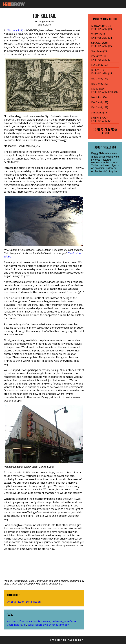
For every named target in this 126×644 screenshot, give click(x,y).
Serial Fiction (33, 602)
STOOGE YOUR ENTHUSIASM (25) (102, 45)
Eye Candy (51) (100, 79)
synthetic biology (59, 625)
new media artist (104, 155)
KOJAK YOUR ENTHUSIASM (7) (101, 58)
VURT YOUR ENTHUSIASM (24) (102, 36)
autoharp (12, 621)
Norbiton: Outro (101, 97)
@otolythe (111, 171)
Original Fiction (16, 602)
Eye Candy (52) (100, 65)
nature (18, 625)
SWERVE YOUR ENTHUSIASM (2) (101, 119)
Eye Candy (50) (100, 84)
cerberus (57, 621)
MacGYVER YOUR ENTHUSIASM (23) (102, 28)
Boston (24, 621)
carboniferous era (40, 621)
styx (45, 625)
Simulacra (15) (99, 51)
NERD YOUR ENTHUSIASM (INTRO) (104, 90)
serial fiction (35, 625)
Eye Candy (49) (100, 102)
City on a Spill (14, 30)
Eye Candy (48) (100, 107)
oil (25, 625)
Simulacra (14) (99, 113)
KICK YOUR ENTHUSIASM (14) (102, 72)
